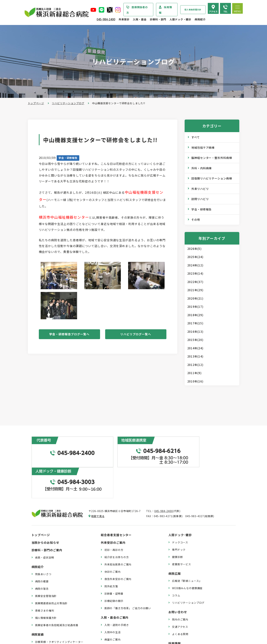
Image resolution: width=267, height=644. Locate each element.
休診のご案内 (113, 534)
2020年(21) (195, 298)
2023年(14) (195, 273)
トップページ (36, 103)
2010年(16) (195, 381)
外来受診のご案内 (113, 505)
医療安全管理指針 (46, 559)
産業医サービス (182, 527)
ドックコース (180, 505)
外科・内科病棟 (201, 168)
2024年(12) (195, 265)
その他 (196, 219)
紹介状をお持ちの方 (117, 520)
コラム (176, 558)
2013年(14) (195, 356)
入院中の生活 (113, 595)
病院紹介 (200, 19)
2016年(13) (195, 332)
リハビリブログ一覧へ (136, 334)
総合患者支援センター (116, 497)
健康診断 (177, 519)
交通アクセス (180, 589)
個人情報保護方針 (193, 10)
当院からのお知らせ (45, 505)
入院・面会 (140, 19)
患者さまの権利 (45, 573)
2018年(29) (195, 315)
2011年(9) (194, 373)
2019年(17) (195, 307)
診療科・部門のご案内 (47, 513)
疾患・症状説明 (45, 520)
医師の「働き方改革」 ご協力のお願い (128, 571)
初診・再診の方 (114, 512)
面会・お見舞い (114, 617)
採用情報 (165, 10)
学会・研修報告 (68, 158)
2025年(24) (195, 257)
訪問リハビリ (200, 199)
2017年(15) (195, 323)
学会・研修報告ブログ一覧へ (69, 334)
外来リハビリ (200, 189)
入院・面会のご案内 (115, 580)
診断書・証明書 (114, 556)
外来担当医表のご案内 (118, 527)
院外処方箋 (111, 549)
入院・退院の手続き (117, 588)
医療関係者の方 (137, 10)
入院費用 (110, 609)
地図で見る (98, 479)
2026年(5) (194, 249)
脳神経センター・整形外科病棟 (212, 158)
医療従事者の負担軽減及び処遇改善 (57, 588)
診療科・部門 (158, 19)
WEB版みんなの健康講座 (187, 551)
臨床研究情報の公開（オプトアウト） (58, 626)
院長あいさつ (43, 537)
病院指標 (41, 619)
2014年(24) (195, 348)
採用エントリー (182, 613)
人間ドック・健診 (180, 19)
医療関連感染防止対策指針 (51, 566)
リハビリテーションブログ (68, 103)
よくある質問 (180, 597)
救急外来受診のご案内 (118, 542)
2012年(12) (195, 365)
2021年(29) (195, 290)
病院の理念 (42, 551)
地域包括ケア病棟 (203, 148)
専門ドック (179, 512)
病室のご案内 (113, 602)
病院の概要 (42, 544)
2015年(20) (195, 340)
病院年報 (41, 612)
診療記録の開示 (114, 563)
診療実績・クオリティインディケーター (59, 604)
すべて (196, 137)
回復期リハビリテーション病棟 (212, 178)
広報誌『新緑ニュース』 (187, 543)
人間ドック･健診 (180, 497)
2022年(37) (195, 282)
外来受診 (124, 19)
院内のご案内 (180, 582)
